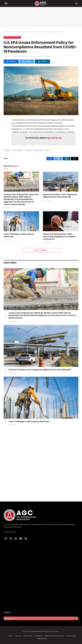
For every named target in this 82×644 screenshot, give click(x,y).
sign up (58, 138)
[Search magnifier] (77, 618)
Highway (28, 150)
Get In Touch (28, 636)
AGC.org (18, 636)
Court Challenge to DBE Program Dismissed (19, 235)
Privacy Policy (71, 636)
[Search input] (40, 618)
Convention (38, 636)
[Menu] (6, 3)
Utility (48, 150)
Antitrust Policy (42, 639)
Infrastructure (38, 150)
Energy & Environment (12, 37)
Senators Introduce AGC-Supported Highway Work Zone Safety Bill (60, 196)
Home (5, 32)
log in (49, 138)
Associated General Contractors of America (43, 631)
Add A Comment (41, 250)
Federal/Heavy (18, 150)
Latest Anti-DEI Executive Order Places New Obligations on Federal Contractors (59, 237)
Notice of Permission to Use (54, 636)
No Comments (36, 57)
